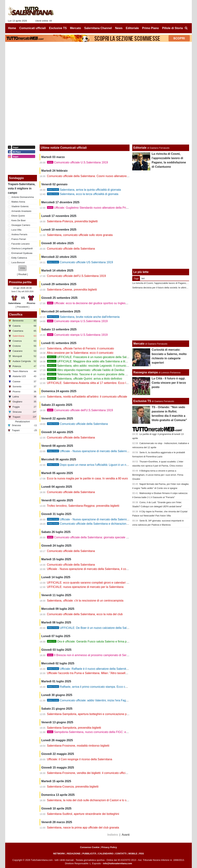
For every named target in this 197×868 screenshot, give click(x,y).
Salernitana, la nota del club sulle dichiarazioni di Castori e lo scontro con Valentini (99, 800)
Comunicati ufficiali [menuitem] (33, 28)
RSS (142, 854)
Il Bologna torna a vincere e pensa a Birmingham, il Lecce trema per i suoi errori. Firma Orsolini (158, 475)
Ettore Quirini (18, 216)
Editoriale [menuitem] (132, 28)
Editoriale (140, 148)
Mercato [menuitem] (75, 28)
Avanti (126, 835)
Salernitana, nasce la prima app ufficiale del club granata (83, 828)
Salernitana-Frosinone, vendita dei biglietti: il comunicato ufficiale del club (93, 773)
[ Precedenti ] (22, 307)
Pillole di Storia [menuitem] (172, 28)
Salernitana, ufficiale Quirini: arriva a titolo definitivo (85, 379)
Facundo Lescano (21, 244)
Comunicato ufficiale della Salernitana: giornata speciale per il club (93, 537)
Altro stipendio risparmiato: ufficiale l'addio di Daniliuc (86, 370)
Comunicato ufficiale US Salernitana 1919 (80, 262)
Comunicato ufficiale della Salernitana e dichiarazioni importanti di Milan (99, 524)
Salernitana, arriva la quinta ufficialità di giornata (84, 190)
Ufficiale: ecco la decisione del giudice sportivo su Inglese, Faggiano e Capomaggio (104, 303)
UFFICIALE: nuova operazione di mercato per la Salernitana (85, 587)
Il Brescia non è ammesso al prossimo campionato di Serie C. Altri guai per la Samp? (105, 655)
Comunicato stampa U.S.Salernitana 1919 (77, 321)
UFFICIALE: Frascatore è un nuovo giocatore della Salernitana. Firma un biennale (104, 357)
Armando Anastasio (21, 211)
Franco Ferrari (19, 239)
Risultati (22, 274)
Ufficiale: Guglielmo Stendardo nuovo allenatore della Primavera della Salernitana (102, 208)
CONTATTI (121, 854)
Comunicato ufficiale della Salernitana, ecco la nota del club (85, 614)
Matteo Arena (18, 202)
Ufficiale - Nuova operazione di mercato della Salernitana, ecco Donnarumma (103, 451)
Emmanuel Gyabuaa (22, 253)
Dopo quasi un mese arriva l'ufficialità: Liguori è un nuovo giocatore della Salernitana (107, 465)
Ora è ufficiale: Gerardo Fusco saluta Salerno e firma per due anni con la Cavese (104, 641)
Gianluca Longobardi (22, 248)
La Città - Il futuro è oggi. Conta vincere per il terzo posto (169, 383)
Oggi (136, 278)
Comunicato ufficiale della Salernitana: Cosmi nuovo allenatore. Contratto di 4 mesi (100, 176)
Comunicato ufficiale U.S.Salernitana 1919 (78, 162)
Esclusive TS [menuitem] (58, 28)
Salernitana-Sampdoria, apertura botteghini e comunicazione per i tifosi (92, 714)
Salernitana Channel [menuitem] (98, 28)
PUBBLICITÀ (89, 854)
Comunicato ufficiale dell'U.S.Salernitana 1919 (76, 276)
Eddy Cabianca (19, 258)
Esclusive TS (142, 401)
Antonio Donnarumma (23, 197)
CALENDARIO (106, 854)
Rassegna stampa (146, 372)
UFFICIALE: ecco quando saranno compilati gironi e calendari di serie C (93, 583)
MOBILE (133, 854)
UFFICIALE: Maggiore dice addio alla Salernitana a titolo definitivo (94, 361)
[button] (22, 268)
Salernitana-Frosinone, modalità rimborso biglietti (78, 746)
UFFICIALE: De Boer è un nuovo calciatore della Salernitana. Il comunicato (101, 628)
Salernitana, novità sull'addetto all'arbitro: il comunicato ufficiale (87, 397)
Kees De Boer (19, 220)
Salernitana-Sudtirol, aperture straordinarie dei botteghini (83, 814)
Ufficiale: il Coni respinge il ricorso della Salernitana (80, 759)
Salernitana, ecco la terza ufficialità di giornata (83, 194)
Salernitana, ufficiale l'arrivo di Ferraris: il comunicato (81, 348)
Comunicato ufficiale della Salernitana (71, 249)
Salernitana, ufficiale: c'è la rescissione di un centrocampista (85, 601)
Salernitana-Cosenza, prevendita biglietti (73, 787)
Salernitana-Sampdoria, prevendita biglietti (74, 728)
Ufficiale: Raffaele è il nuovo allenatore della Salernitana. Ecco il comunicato (102, 669)
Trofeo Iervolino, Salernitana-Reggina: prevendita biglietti (83, 506)
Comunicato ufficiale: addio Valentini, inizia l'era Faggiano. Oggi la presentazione (105, 700)
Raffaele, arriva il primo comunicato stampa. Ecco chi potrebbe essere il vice (102, 687)
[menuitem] (186, 28)
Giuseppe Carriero (21, 225)
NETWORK (59, 854)
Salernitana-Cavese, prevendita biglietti (72, 290)
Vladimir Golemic (20, 206)
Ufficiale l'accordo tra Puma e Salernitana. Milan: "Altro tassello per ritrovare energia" (101, 673)
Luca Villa (16, 230)
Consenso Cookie (90, 847)
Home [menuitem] (12, 28)
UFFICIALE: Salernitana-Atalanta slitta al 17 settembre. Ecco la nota (91, 383)
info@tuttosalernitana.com (118, 863)
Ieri (143, 278)
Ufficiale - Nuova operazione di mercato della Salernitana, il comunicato (99, 519)
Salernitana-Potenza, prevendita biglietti (72, 221)
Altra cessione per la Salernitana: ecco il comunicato (80, 353)
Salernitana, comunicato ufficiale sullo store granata (80, 235)
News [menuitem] (119, 28)
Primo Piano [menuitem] (150, 28)
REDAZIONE (74, 854)
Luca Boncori (18, 262)
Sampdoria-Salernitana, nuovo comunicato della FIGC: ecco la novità (95, 732)
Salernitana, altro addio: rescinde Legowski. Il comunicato (89, 366)
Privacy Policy (109, 847)
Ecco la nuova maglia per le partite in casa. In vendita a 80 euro (87, 478)
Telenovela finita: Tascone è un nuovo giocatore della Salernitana (93, 374)
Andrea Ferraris (19, 234)
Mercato (139, 344)
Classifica (16, 315)
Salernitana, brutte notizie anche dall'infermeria (83, 317)
